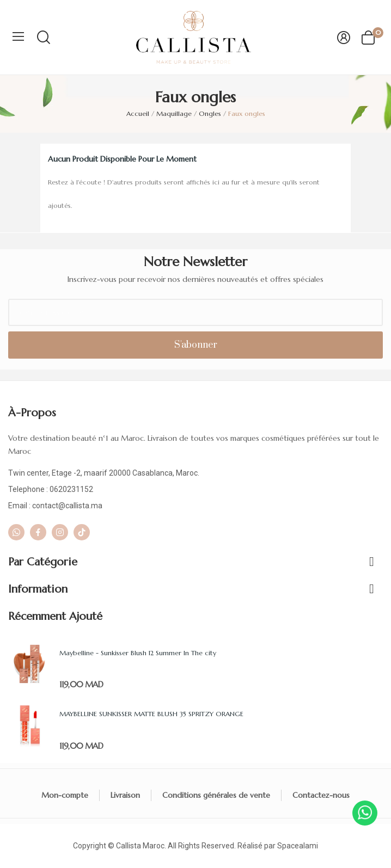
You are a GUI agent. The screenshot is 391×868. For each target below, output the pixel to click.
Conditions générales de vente (216, 795)
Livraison (125, 795)
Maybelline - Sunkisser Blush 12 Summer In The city (138, 653)
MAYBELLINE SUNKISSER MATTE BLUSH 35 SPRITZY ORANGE (151, 714)
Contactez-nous (321, 795)
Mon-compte (65, 795)
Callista (129, 846)
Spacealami (298, 846)
